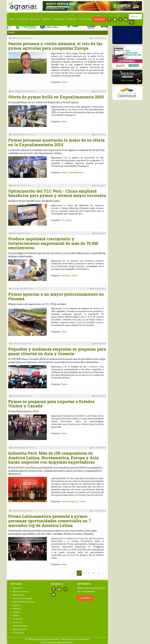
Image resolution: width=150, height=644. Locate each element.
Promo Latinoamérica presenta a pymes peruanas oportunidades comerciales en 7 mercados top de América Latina (50, 521)
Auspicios (72, 19)
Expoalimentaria (76, 172)
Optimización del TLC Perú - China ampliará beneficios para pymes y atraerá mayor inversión (57, 193)
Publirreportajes (20, 626)
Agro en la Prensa (21, 591)
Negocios (17, 608)
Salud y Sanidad (20, 629)
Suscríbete (99, 19)
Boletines (35, 19)
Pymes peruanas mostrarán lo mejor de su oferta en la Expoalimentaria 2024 (56, 142)
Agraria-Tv (18, 588)
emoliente (66, 276)
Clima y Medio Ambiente (24, 602)
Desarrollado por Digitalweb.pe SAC (57, 642)
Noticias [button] (46, 19)
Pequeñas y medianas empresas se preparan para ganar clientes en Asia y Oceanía (57, 351)
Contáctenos (85, 19)
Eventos (17, 605)
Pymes (64, 82)
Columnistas (18, 633)
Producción (18, 619)
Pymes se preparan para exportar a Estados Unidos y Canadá (51, 404)
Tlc (63, 220)
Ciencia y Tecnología (22, 598)
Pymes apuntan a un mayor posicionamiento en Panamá (56, 296)
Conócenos (22, 19)
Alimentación (19, 595)
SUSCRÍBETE (85, 598)
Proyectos (18, 622)
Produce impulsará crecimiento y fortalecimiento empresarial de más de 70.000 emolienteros (53, 243)
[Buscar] (135, 17)
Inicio (12, 19)
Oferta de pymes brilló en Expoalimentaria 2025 (56, 97)
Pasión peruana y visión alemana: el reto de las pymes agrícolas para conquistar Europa (55, 46)
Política (16, 615)
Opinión (16, 612)
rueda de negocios (70, 501)
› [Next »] (103, 573)
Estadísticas (59, 19)
